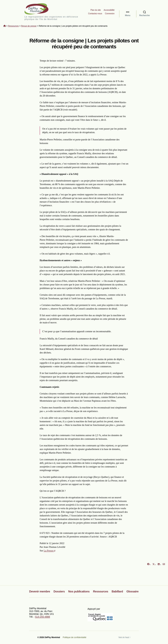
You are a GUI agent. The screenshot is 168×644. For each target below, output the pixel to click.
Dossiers (59, 591)
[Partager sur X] (154, 564)
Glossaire (132, 591)
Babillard (117, 591)
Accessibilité (109, 10)
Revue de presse (29, 26)
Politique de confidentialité (75, 637)
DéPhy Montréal (38, 9)
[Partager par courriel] (164, 564)
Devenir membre (40, 591)
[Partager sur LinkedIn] (159, 564)
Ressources (13, 26)
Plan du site (96, 10)
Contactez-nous (95, 14)
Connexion (110, 14)
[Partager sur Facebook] (149, 564)
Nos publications (79, 591)
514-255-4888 (43, 617)
